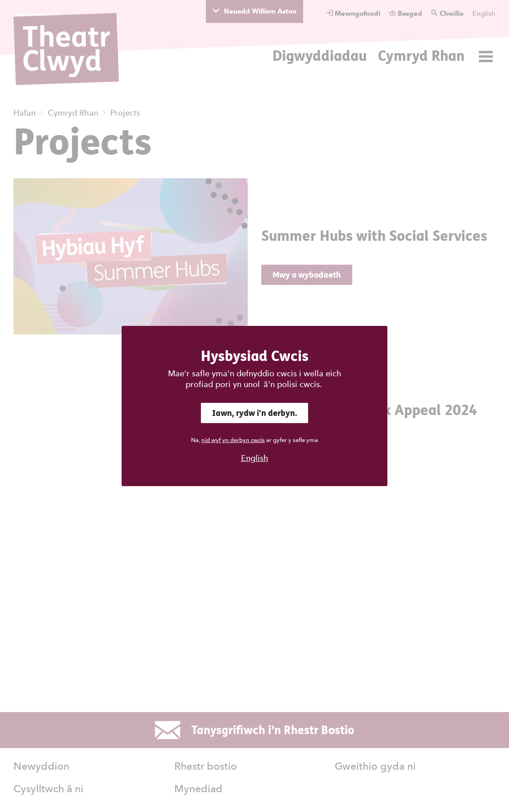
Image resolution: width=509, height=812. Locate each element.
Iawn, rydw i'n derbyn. (254, 413)
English (255, 458)
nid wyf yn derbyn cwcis (233, 440)
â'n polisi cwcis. (293, 384)
